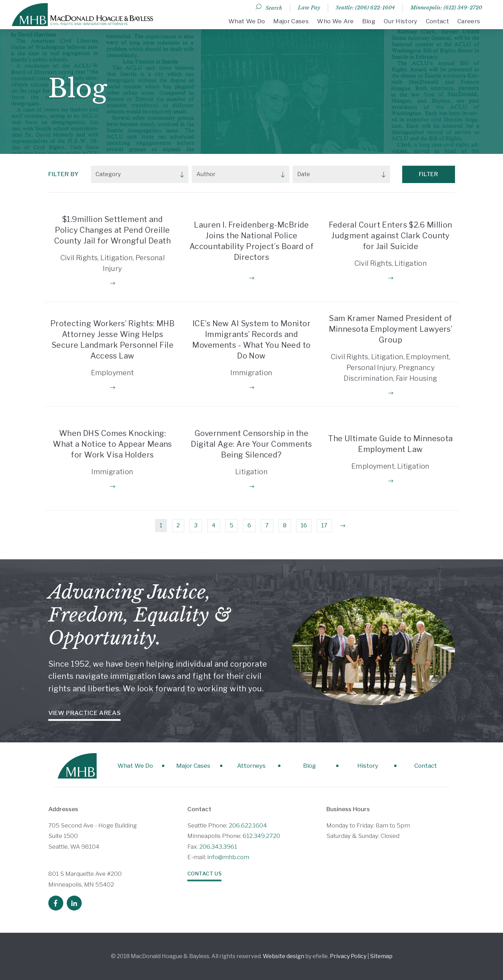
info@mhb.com (228, 857)
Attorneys (251, 766)
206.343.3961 (218, 847)
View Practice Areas (85, 713)
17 (324, 525)
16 (304, 525)
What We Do (247, 21)
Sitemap (381, 956)
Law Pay (309, 7)
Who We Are (335, 21)
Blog (369, 21)
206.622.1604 (248, 825)
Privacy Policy (348, 956)
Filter (429, 174)
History (368, 766)
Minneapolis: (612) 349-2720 (446, 7)
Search (274, 8)
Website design (283, 956)
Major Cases (291, 21)
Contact (437, 21)
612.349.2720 (261, 836)
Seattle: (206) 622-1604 (365, 7)
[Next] (343, 526)
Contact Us (205, 874)
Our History (401, 21)
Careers (469, 21)
